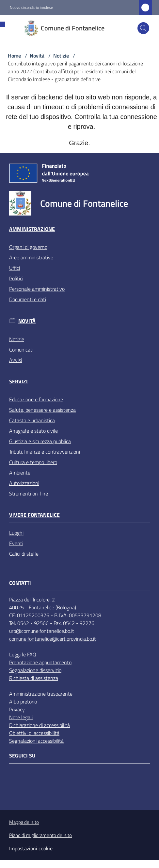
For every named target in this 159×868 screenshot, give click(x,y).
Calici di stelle (24, 554)
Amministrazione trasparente (41, 694)
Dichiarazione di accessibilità (40, 725)
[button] (143, 28)
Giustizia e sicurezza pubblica (40, 441)
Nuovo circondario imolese (31, 8)
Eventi (16, 543)
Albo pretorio (23, 702)
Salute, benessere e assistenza (42, 410)
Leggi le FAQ (23, 654)
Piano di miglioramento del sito (40, 835)
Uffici (15, 268)
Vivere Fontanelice (34, 515)
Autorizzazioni (24, 483)
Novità (37, 56)
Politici (16, 278)
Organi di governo (28, 247)
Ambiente (20, 473)
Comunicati (21, 350)
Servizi (18, 382)
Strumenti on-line (29, 494)
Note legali (21, 717)
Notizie (61, 56)
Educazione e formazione (36, 399)
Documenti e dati (28, 299)
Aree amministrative (31, 257)
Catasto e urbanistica (32, 420)
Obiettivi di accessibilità (34, 733)
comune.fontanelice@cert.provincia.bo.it (53, 639)
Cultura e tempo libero (33, 462)
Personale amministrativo (37, 289)
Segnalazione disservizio (35, 670)
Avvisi (16, 360)
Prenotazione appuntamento (40, 662)
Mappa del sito (24, 822)
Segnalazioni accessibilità (36, 741)
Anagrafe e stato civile (33, 431)
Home (14, 56)
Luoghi (16, 533)
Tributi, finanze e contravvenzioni (45, 452)
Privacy (17, 709)
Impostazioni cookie (31, 848)
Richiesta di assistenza (34, 678)
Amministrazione (32, 229)
